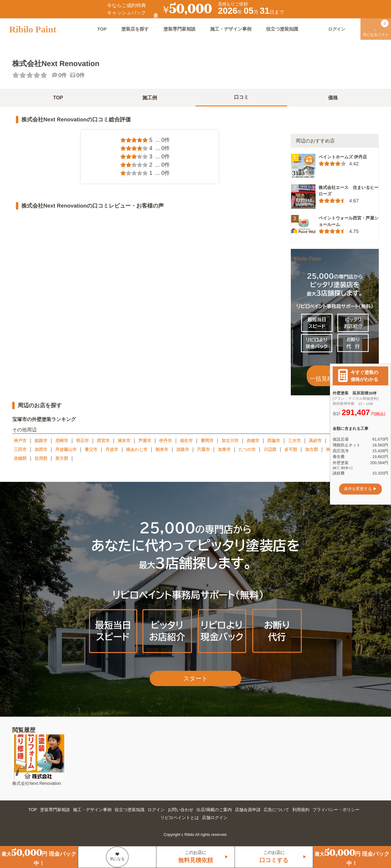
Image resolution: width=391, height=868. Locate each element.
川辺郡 (270, 449)
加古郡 (312, 449)
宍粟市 (203, 449)
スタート (195, 678)
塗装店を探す (135, 29)
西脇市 (274, 441)
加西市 (41, 449)
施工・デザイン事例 (231, 29)
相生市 (186, 441)
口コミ (241, 97)
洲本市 (124, 441)
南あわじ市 (137, 449)
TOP (102, 29)
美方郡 (62, 458)
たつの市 (247, 449)
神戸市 (20, 441)
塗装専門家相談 (179, 29)
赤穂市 (253, 441)
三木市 (294, 441)
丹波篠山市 (66, 449)
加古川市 (230, 441)
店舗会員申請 (248, 810)
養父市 (91, 449)
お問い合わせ (181, 810)
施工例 (150, 98)
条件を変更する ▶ (360, 489)
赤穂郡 (20, 458)
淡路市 (183, 449)
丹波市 (112, 449)
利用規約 (301, 810)
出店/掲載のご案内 (214, 810)
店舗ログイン (215, 818)
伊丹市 (166, 441)
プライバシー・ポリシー (336, 810)
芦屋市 (145, 441)
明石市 (82, 441)
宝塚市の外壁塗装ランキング (44, 419)
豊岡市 (207, 441)
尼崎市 (62, 441)
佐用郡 (41, 458)
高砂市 (315, 441)
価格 (333, 98)
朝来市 (162, 449)
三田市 (20, 449)
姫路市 (41, 441)
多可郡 (291, 449)
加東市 (224, 449)
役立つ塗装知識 (282, 29)
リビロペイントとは (180, 818)
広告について (276, 810)
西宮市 (103, 441)
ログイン (156, 810)
